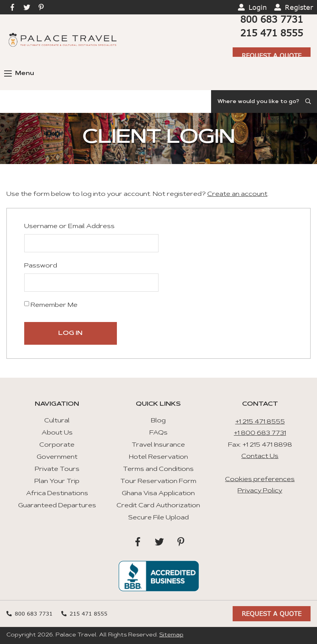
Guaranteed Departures (57, 506)
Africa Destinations (57, 494)
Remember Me (51, 305)
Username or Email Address (69, 227)
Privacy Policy (260, 491)
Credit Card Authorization (158, 506)
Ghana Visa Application (158, 494)
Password (41, 266)
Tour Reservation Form (158, 481)
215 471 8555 (272, 33)
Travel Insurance (158, 445)
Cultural (57, 421)
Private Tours (57, 469)
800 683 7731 (272, 19)
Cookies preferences (260, 480)
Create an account (237, 194)
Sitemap (171, 635)
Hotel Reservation (158, 457)
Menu (19, 73)
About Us (57, 433)
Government (57, 457)
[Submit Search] (309, 102)
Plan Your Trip (57, 481)
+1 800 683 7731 (260, 433)
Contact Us (260, 456)
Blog (158, 421)
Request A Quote (272, 55)
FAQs (158, 433)
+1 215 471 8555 (260, 422)
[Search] (264, 102)
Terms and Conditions (158, 469)
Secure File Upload (158, 518)
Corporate (57, 445)
